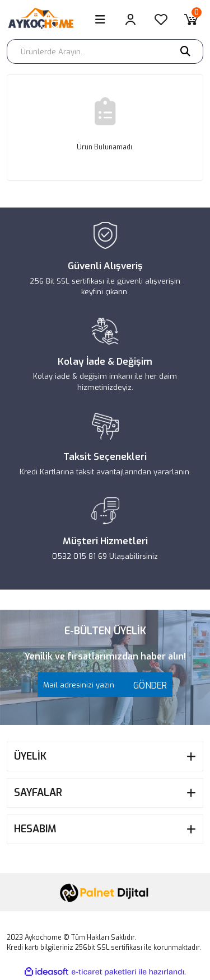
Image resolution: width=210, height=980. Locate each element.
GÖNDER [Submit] (147, 685)
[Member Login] (130, 20)
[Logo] (45, 20)
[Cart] (191, 20)
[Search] (105, 51)
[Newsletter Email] (105, 685)
